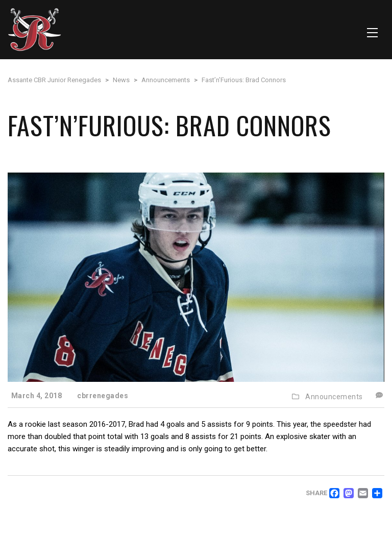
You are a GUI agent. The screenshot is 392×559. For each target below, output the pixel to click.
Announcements (334, 397)
